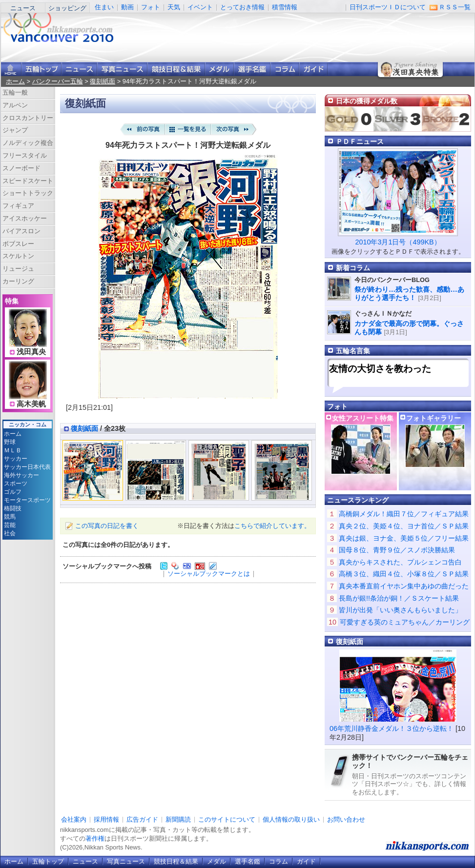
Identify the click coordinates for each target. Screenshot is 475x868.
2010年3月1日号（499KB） (398, 242)
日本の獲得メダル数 (367, 101)
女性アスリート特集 (363, 418)
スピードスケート (28, 181)
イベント (200, 7)
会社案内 (74, 819)
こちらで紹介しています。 (272, 526)
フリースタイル (25, 155)
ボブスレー (18, 244)
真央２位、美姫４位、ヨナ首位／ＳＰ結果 (404, 526)
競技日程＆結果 (176, 69)
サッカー (16, 459)
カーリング (18, 281)
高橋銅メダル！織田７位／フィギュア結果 (404, 514)
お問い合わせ (346, 819)
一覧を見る (188, 129)
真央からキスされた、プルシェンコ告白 (400, 562)
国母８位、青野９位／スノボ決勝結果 (397, 550)
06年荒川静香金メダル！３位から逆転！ (392, 728)
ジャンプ (15, 130)
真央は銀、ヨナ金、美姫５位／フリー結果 (404, 538)
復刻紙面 (103, 81)
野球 (10, 442)
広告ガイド (142, 819)
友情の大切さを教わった (380, 369)
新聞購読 (178, 819)
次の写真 (234, 129)
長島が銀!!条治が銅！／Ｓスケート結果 (399, 598)
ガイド (313, 69)
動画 (127, 7)
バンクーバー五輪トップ (41, 69)
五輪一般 (15, 92)
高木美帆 (31, 404)
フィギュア (18, 206)
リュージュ (18, 269)
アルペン (15, 105)
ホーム (15, 81)
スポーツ (16, 484)
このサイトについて (227, 819)
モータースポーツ (27, 500)
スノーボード (21, 168)
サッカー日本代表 (27, 467)
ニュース (23, 8)
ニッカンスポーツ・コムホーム (11, 69)
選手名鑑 (252, 69)
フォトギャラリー (434, 418)
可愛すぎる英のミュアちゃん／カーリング (405, 622)
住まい (104, 7)
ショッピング (67, 8)
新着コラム (353, 268)
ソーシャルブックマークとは (209, 574)
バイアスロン (21, 231)
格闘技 (13, 508)
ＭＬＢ (13, 450)
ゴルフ (13, 492)
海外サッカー (21, 475)
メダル (219, 69)
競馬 (10, 517)
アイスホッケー (25, 218)
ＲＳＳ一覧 (455, 7)
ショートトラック (28, 193)
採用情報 (106, 819)
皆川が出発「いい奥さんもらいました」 (400, 610)
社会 (10, 533)
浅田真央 (31, 352)
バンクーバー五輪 (58, 81)
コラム (285, 69)
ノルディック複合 (28, 143)
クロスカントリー (28, 118)
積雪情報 (285, 7)
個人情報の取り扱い (291, 819)
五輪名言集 (353, 351)
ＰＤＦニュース (360, 141)
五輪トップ (48, 861)
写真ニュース (122, 69)
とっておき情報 (242, 7)
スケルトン (18, 256)
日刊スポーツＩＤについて (388, 7)
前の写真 (142, 129)
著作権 (95, 838)
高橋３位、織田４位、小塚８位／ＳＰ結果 (404, 574)
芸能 (10, 525)
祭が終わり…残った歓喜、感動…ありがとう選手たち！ (409, 293)
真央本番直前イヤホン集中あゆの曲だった (404, 586)
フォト (151, 7)
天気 (174, 7)
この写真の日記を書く (107, 526)
